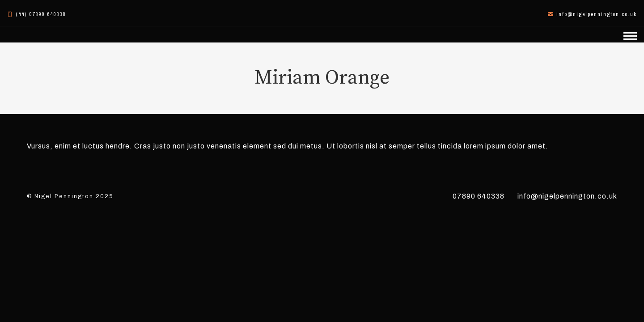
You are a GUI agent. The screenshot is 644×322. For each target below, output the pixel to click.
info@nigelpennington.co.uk (567, 196)
